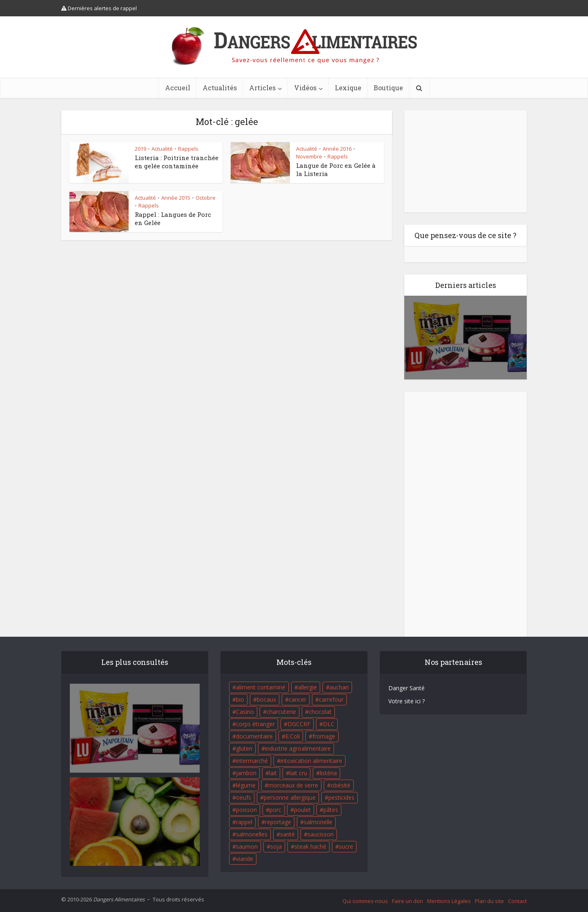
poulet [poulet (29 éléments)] (302, 810)
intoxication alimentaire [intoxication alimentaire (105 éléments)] (311, 761)
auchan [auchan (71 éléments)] (339, 687)
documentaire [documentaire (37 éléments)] (254, 736)
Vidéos (305, 88)
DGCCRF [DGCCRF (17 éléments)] (299, 724)
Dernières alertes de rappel (99, 8)
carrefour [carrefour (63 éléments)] (331, 699)
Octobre (206, 198)
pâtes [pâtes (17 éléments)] (331, 810)
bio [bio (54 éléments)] (240, 699)
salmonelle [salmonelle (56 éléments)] (318, 822)
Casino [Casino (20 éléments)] (245, 712)
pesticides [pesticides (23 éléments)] (341, 797)
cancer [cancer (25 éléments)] (297, 699)
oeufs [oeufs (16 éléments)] (244, 797)
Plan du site (489, 901)
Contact (517, 901)
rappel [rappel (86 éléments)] (244, 822)
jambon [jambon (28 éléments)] (246, 773)
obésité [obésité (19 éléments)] (341, 785)
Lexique (348, 88)
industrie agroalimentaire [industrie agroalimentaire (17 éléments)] (298, 748)
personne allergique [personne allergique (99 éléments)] (290, 797)
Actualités (220, 88)
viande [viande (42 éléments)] (245, 859)
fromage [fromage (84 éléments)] (324, 736)
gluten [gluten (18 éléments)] (244, 748)
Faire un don (408, 901)
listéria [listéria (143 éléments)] (328, 773)
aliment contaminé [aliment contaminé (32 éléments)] (261, 687)
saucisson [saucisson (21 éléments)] (321, 834)
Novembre (309, 156)
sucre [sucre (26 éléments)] (346, 846)
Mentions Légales (449, 901)
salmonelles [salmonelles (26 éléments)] (252, 834)
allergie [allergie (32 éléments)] (307, 687)
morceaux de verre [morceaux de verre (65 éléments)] (293, 785)
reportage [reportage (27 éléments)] (278, 822)
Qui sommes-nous (365, 901)
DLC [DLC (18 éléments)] (329, 724)
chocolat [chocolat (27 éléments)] (320, 712)
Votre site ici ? (406, 701)
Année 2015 (176, 198)
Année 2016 (337, 149)
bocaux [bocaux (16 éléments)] (266, 699)
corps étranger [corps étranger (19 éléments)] (255, 724)
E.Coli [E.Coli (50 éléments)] (293, 736)
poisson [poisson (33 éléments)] (246, 810)
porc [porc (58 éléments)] (275, 810)
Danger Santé (406, 688)
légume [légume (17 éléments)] (246, 785)
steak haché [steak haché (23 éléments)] (310, 846)
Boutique (388, 88)
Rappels (188, 149)
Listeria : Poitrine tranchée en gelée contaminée (177, 162)
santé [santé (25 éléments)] (287, 834)
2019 (140, 149)
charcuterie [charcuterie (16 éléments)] (281, 712)
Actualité (162, 149)
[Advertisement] (465, 161)
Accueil (178, 88)
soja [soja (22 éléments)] (276, 846)
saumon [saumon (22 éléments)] (247, 846)
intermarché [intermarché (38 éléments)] (252, 761)
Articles (262, 88)
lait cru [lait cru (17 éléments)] (298, 773)
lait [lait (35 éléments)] (273, 773)
